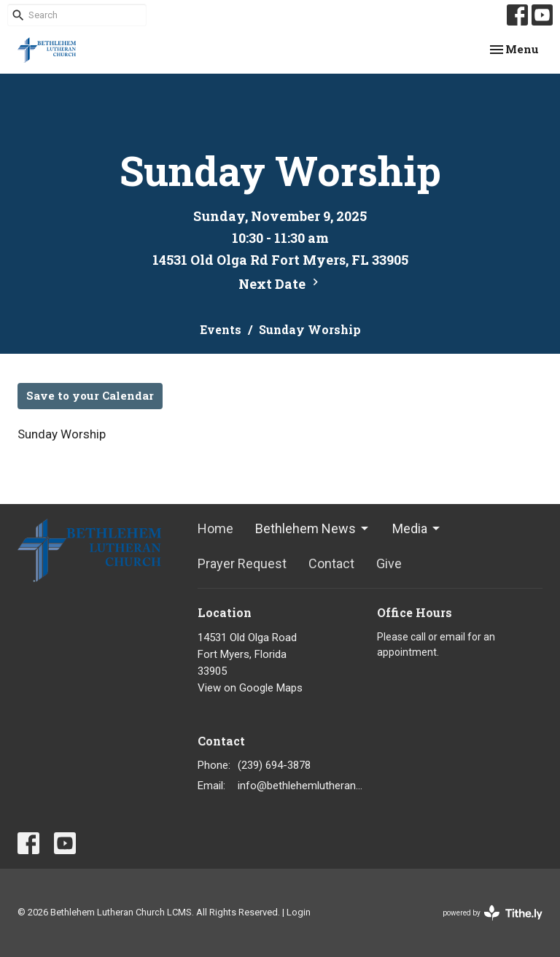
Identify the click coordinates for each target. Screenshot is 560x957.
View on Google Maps (250, 688)
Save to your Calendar (90, 395)
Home (215, 528)
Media (417, 528)
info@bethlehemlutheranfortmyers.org (300, 786)
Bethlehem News (313, 528)
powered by (493, 913)
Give (389, 563)
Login (299, 912)
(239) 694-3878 (274, 765)
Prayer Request (242, 563)
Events (221, 329)
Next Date (280, 284)
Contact (331, 563)
